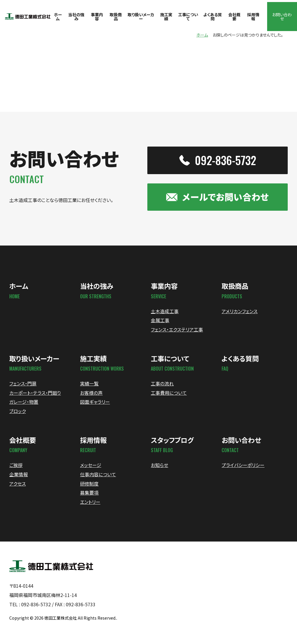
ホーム (202, 36)
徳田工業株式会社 (61, 623)
